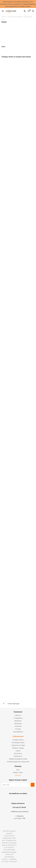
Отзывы (18, 729)
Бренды (18, 775)
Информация (18, 736)
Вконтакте (10, 798)
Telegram (25, 798)
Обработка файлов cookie (18, 759)
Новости (18, 715)
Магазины (18, 723)
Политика (18, 726)
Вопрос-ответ (18, 772)
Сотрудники (18, 718)
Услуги (18, 751)
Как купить (18, 753)
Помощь (18, 766)
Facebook (15, 798)
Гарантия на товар (18, 745)
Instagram (20, 798)
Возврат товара (18, 748)
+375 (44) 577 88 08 (19, 807)
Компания (18, 712)
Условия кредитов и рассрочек (18, 762)
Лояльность (18, 756)
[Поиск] (33, 11)
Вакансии (18, 721)
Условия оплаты (18, 740)
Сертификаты (18, 732)
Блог (18, 770)
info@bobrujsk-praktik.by (20, 811)
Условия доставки (18, 742)
